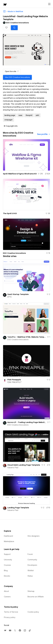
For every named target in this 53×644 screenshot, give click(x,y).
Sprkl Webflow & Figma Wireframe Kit (20, 174)
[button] (6, 28)
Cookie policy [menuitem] (33, 612)
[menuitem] (5, 630)
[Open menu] (49, 4)
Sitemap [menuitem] (31, 591)
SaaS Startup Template (18, 294)
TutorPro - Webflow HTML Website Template (27, 337)
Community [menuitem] (32, 560)
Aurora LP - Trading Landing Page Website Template (27, 422)
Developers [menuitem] (32, 565)
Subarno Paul (13, 468)
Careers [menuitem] (7, 597)
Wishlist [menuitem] (31, 571)
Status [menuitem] (30, 576)
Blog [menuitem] (6, 571)
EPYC (10, 297)
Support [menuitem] (7, 554)
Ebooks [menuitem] (7, 576)
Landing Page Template (18, 508)
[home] (5, 5)
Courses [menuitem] (7, 565)
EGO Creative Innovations (14, 253)
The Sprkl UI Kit (10, 213)
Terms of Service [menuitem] (11, 612)
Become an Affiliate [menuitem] (36, 597)
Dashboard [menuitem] (8, 536)
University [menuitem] (8, 560)
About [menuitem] (6, 591)
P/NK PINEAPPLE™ (15, 382)
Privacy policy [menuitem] (10, 617)
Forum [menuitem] (30, 554)
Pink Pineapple (14, 380)
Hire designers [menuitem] (34, 536)
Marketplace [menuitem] (9, 541)
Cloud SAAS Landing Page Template (24, 465)
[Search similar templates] (14, 28)
